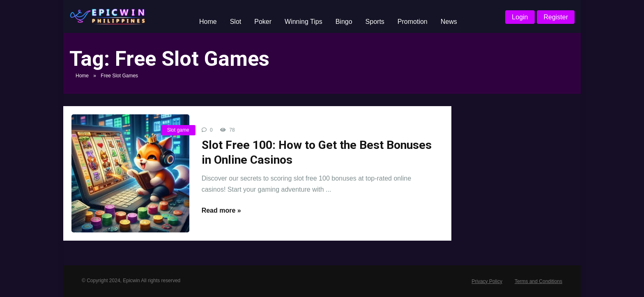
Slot (236, 22)
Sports (375, 22)
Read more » (221, 210)
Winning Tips (304, 22)
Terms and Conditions (538, 281)
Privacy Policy (487, 281)
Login (520, 17)
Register (556, 17)
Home (208, 22)
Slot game (178, 130)
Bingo (344, 22)
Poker (263, 22)
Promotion (413, 22)
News (449, 22)
